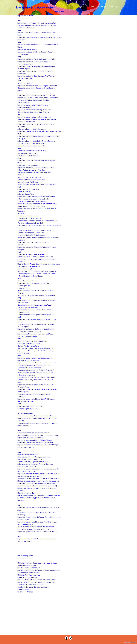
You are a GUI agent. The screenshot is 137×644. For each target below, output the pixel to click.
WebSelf (134, 643)
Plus (118, 7)
